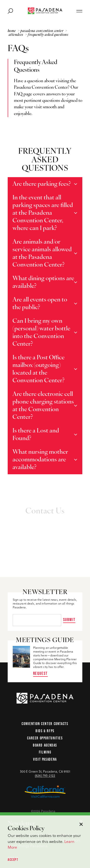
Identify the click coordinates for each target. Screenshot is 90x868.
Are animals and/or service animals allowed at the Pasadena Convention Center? (42, 254)
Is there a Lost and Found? (36, 435)
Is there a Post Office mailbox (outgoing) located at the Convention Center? (39, 369)
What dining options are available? (43, 282)
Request (41, 673)
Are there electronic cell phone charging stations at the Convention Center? (43, 406)
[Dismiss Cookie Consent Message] (81, 824)
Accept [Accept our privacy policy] (13, 860)
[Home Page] (45, 11)
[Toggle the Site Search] (10, 11)
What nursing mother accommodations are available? (40, 460)
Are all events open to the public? (40, 304)
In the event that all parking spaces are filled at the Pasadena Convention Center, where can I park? (43, 213)
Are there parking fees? (42, 184)
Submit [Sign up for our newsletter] (69, 620)
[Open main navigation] (79, 11)
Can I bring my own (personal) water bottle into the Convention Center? (41, 333)
